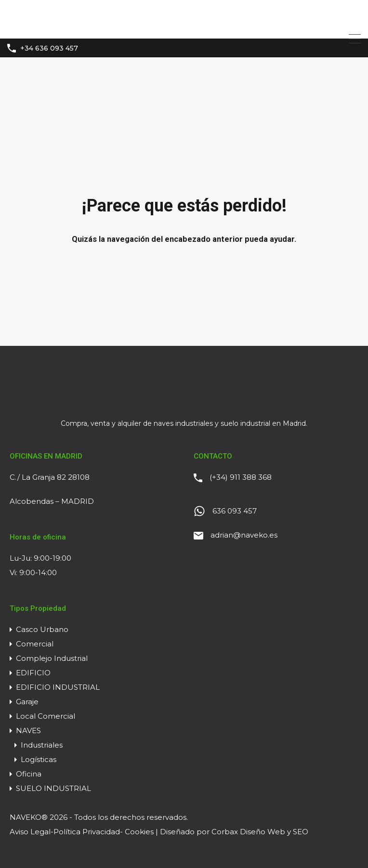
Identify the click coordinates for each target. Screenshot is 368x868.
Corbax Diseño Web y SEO (260, 832)
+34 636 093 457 (49, 48)
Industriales (42, 745)
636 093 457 (235, 511)
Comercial (35, 644)
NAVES (28, 730)
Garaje (27, 702)
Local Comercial (46, 716)
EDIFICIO (33, 673)
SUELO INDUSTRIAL (53, 788)
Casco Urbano (42, 629)
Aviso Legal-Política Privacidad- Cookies (82, 832)
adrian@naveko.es (244, 535)
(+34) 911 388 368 (241, 477)
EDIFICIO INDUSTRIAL (58, 687)
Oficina (29, 774)
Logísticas (39, 759)
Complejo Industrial (52, 658)
